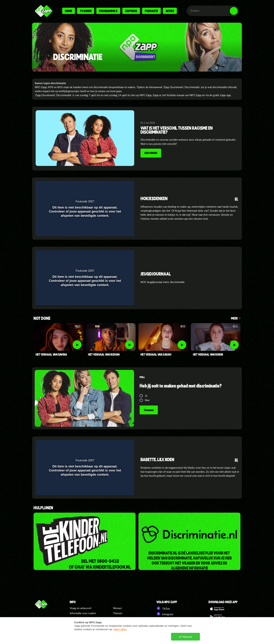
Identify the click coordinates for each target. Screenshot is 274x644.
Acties (170, 11)
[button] (122, 186)
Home (69, 11)
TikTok (163, 608)
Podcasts (151, 11)
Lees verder (151, 153)
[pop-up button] (116, 186)
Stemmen (149, 410)
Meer (234, 318)
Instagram (165, 614)
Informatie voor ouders (83, 613)
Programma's (108, 11)
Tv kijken (86, 11)
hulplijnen (43, 508)
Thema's (118, 613)
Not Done (42, 319)
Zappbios (131, 11)
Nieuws (117, 608)
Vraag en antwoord (80, 608)
